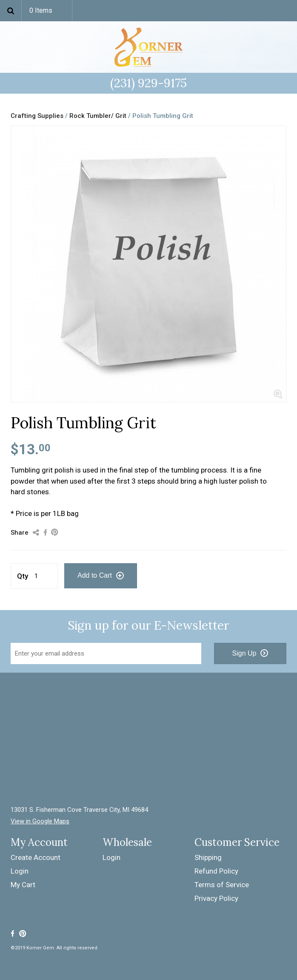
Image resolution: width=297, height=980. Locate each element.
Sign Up (244, 653)
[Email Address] (106, 653)
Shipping (208, 857)
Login (20, 871)
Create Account (36, 857)
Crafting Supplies (37, 116)
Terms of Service (222, 885)
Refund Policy (216, 871)
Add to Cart (95, 575)
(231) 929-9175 (148, 83)
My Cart (23, 885)
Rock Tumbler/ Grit (98, 116)
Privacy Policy (216, 898)
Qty (23, 576)
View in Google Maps (40, 821)
